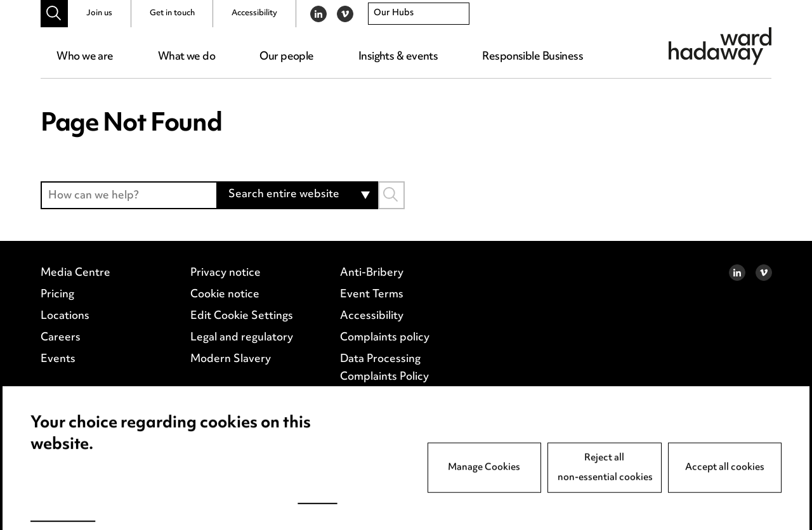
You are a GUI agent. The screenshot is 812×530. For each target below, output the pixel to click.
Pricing (57, 309)
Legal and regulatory (241, 349)
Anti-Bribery (371, 288)
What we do (187, 57)
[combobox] (419, 14)
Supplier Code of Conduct (406, 406)
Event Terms (371, 309)
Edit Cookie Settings (241, 329)
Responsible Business (533, 57)
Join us (99, 13)
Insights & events (398, 57)
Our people (286, 57)
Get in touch (172, 13)
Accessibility (254, 13)
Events (58, 370)
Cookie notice (224, 309)
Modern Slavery (230, 370)
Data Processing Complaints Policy (384, 378)
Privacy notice (225, 288)
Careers (61, 349)
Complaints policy (384, 349)
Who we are (85, 57)
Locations (65, 329)
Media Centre (75, 288)
